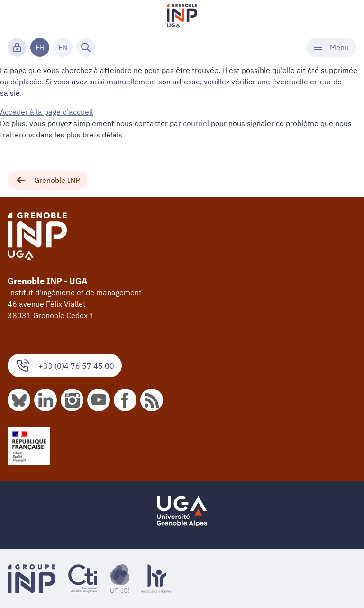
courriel (196, 123)
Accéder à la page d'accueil (46, 112)
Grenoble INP (48, 180)
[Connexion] (17, 47)
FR (40, 47)
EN (63, 47)
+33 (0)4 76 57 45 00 (65, 366)
